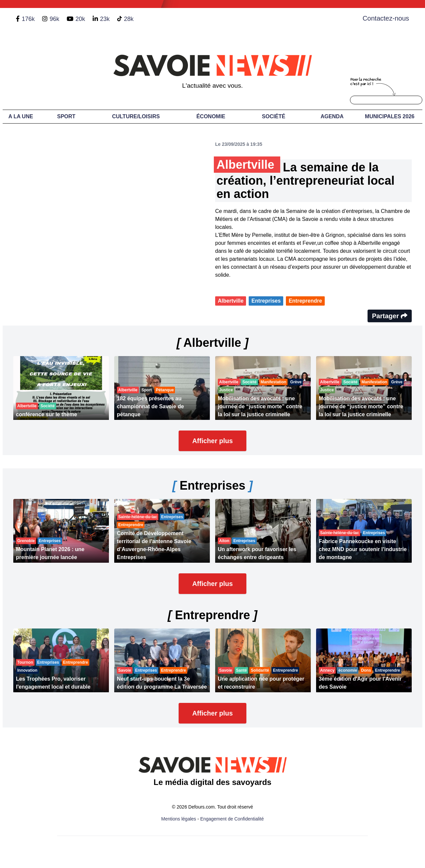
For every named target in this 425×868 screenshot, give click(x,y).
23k (105, 19)
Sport (66, 116)
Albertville (231, 301)
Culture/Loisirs (136, 116)
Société (274, 116)
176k (28, 19)
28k (129, 19)
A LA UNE (21, 116)
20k (80, 19)
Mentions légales (179, 819)
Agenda (332, 116)
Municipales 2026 (390, 116)
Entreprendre (305, 301)
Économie (211, 116)
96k (54, 19)
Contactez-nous (386, 18)
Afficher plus (212, 441)
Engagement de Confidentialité (232, 819)
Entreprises (266, 301)
